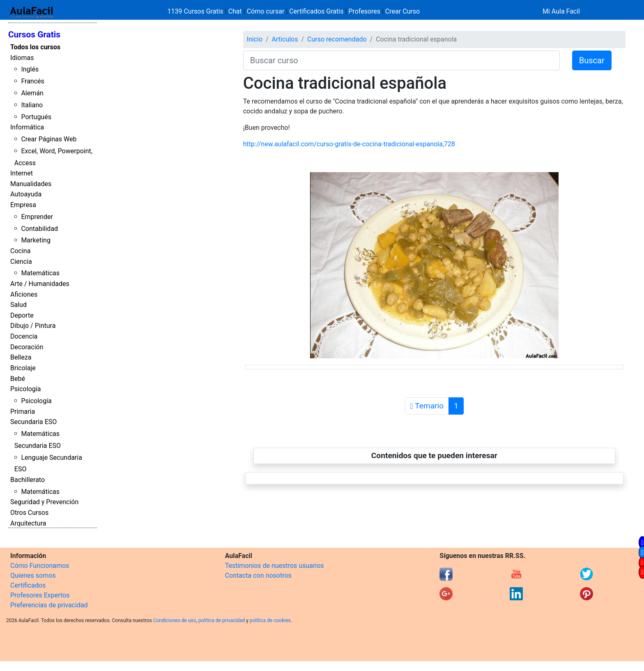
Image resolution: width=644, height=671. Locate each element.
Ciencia (21, 262)
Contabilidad (39, 229)
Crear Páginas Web (49, 139)
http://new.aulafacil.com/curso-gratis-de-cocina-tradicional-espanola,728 (349, 144)
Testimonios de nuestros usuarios (275, 566)
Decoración (27, 347)
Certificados (28, 585)
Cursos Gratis (34, 35)
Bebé (18, 379)
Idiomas (22, 58)
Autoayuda (26, 194)
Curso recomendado (337, 39)
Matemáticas (40, 273)
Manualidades (31, 184)
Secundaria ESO (33, 422)
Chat (235, 11)
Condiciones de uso (175, 620)
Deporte (22, 315)
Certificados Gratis (316, 11)
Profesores (364, 11)
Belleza (21, 357)
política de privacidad (222, 620)
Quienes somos (33, 575)
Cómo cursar (266, 11)
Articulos (285, 39)
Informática (27, 127)
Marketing (36, 240)
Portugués (36, 117)
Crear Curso (402, 11)
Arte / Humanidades (40, 284)
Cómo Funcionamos (40, 566)
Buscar (592, 60)
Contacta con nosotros (258, 575)
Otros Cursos (29, 513)
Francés (32, 81)
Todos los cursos (35, 47)
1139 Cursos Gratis (196, 11)
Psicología (25, 389)
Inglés (30, 69)
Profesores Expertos (40, 595)
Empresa (23, 205)
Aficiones (24, 294)
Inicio (255, 39)
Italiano (32, 105)
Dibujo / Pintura (33, 326)
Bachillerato (28, 480)
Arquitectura (28, 523)
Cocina (20, 251)
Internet (22, 173)
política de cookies (270, 620)
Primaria (23, 412)
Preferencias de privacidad (49, 605)
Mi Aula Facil (561, 11)
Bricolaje (23, 368)
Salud (18, 305)
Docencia (24, 336)
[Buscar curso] (401, 60)
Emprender (37, 217)
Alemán (32, 93)
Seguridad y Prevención (44, 502)
